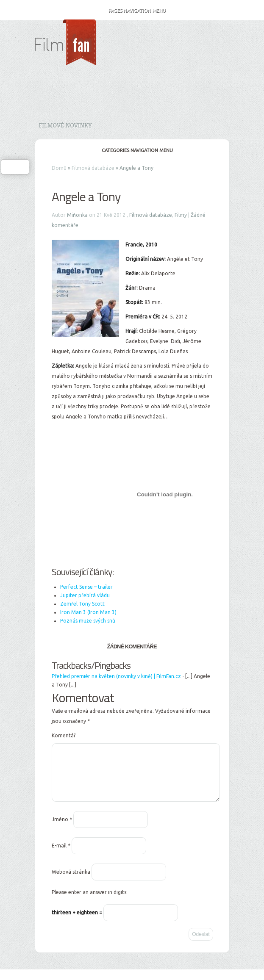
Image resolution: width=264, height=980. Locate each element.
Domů (59, 168)
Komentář (64, 735)
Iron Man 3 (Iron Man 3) (88, 612)
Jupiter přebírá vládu (85, 595)
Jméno (62, 829)
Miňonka (77, 215)
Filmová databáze (93, 168)
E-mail (61, 856)
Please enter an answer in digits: (90, 902)
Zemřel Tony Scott (82, 604)
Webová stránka (71, 882)
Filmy (181, 215)
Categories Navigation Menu (132, 150)
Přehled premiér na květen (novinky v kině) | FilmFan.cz (116, 676)
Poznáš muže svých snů (88, 621)
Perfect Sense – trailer (86, 587)
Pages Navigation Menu (131, 11)
